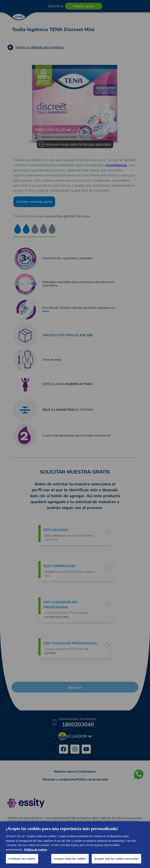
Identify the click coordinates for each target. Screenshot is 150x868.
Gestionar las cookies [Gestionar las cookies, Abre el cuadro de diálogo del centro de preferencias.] (22, 859)
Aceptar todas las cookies (70, 859)
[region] (75, 845)
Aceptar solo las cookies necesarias (116, 859)
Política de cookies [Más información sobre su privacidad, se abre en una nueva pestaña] (36, 849)
